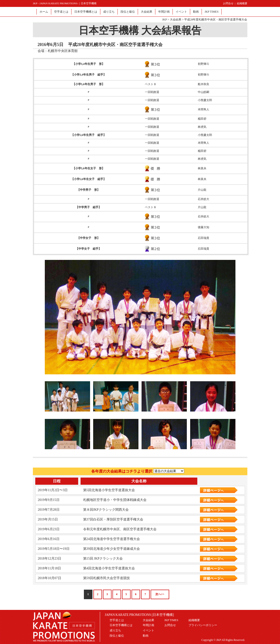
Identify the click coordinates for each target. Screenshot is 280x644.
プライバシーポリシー (203, 625)
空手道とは (61, 12)
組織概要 (242, 3)
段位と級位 (128, 12)
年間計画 (164, 12)
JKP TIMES (212, 12)
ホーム (44, 12)
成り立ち (109, 12)
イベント (181, 12)
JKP (164, 20)
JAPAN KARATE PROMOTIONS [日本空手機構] (139, 615)
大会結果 (147, 12)
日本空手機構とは (86, 12)
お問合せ (228, 3)
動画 (196, 12)
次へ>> (160, 594)
